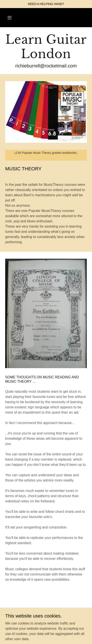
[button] (10, 18)
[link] (46, 47)
